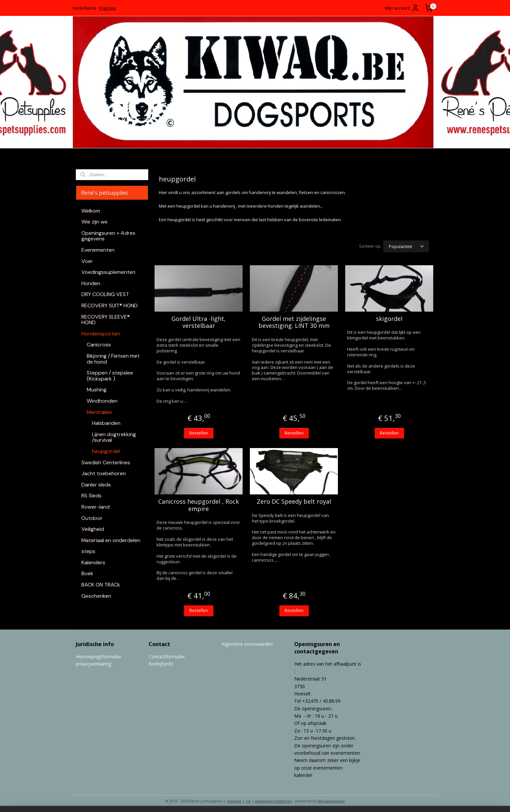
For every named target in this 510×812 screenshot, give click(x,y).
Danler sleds (96, 485)
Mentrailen (99, 412)
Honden (91, 283)
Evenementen (98, 250)
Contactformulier (167, 656)
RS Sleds (92, 496)
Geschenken (96, 596)
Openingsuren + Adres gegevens (108, 236)
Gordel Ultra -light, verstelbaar (199, 321)
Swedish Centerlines (106, 462)
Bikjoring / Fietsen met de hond (113, 359)
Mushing (97, 390)
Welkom (91, 211)
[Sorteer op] (406, 246)
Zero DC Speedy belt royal (294, 501)
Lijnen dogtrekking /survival (114, 437)
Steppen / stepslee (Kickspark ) (110, 376)
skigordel (389, 318)
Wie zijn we (94, 222)
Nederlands (85, 8)
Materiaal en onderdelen (111, 540)
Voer (87, 261)
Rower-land (95, 507)
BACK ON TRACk (101, 585)
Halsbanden (106, 423)
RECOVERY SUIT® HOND (110, 305)
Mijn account (402, 8)
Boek (87, 573)
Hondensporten (101, 334)
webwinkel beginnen (273, 800)
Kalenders (93, 562)
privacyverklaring (93, 663)
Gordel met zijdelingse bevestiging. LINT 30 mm (294, 321)
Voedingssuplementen (108, 272)
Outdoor (92, 518)
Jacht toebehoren (104, 473)
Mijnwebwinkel (331, 800)
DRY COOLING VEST (105, 294)
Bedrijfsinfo (161, 663)
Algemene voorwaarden (247, 643)
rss (248, 800)
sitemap (234, 800)
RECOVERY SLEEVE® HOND (106, 320)
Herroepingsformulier (99, 656)
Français (108, 8)
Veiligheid (93, 529)
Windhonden (102, 401)
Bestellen (199, 432)
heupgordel (106, 451)
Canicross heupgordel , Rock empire (199, 504)
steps (88, 551)
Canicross (99, 345)
